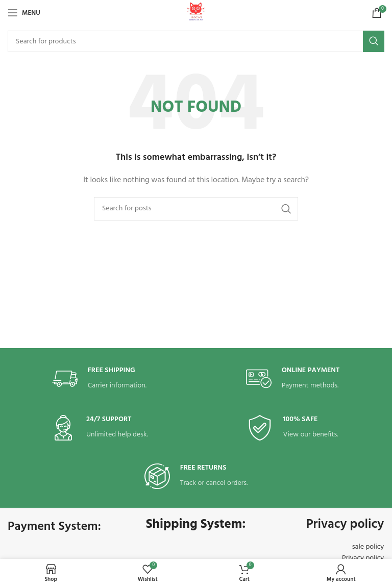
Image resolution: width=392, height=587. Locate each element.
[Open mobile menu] (24, 13)
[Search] (196, 41)
